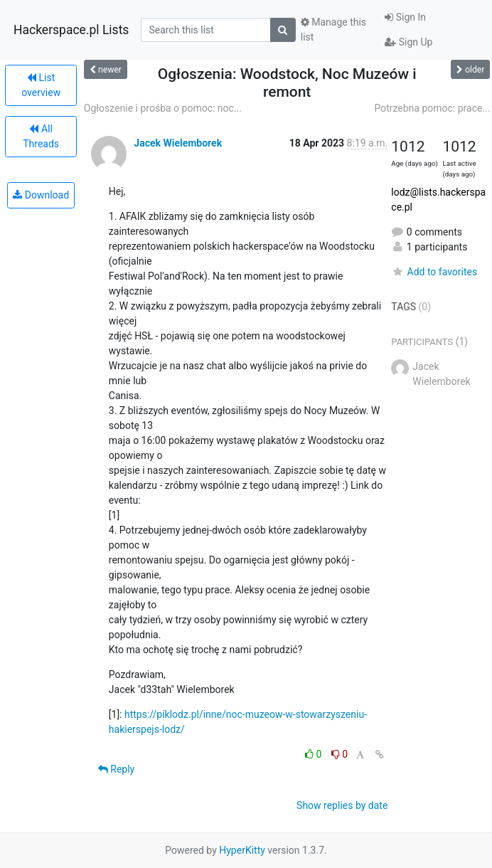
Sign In (405, 17)
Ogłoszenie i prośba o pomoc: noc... (163, 108)
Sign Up (408, 42)
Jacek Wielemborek (178, 143)
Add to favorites (434, 272)
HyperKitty (242, 850)
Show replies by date (342, 805)
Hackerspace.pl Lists (71, 30)
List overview (41, 85)
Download (41, 195)
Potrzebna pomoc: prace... (432, 108)
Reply (116, 769)
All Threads (41, 136)
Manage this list (333, 30)
